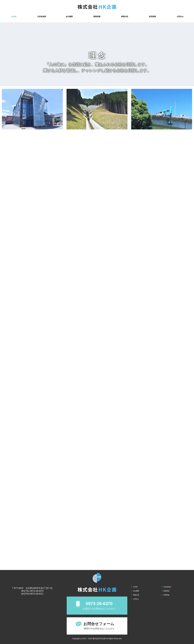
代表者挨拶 (42, 17)
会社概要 (69, 17)
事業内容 (125, 17)
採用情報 (152, 17)
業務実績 (97, 17)
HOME (14, 17)
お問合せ (180, 17)
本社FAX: (26, 594)
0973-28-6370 (37, 591)
